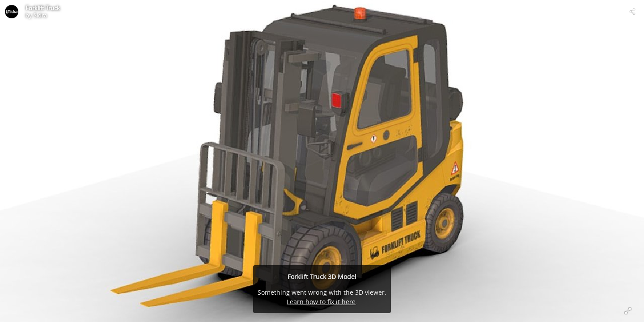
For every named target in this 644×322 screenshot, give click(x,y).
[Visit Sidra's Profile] (12, 12)
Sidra (40, 15)
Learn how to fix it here (321, 302)
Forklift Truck (43, 8)
